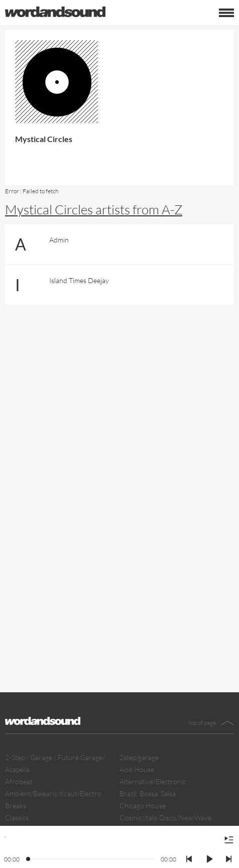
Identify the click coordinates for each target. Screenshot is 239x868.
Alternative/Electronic (153, 781)
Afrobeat (19, 781)
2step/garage (139, 757)
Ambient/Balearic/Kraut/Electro (53, 793)
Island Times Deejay (79, 280)
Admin (59, 240)
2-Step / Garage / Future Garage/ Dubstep (60, 757)
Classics (17, 818)
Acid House (137, 769)
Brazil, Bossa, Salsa (148, 793)
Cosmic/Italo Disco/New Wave (165, 818)
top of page (202, 723)
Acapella (17, 769)
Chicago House (143, 805)
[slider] (29, 859)
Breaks (16, 805)
